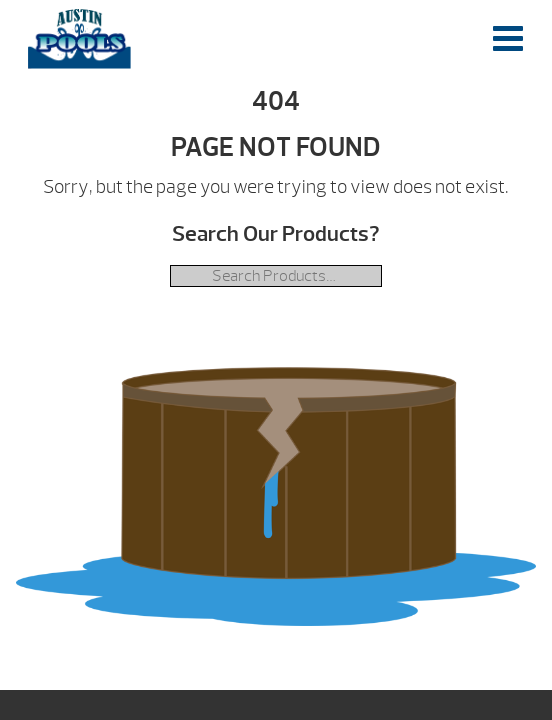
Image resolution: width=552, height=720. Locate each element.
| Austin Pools (79, 39)
